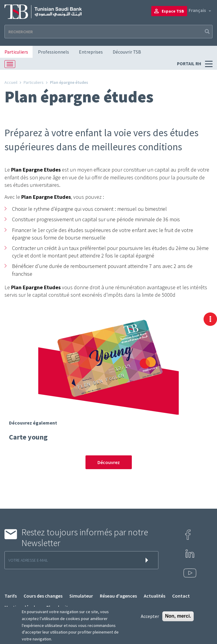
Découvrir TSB (127, 52)
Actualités (155, 596)
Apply (207, 32)
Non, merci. (178, 616)
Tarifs (11, 596)
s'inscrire (148, 560)
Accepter (150, 616)
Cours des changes (43, 596)
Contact (181, 596)
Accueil (11, 82)
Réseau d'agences (118, 596)
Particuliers (16, 52)
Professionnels (54, 52)
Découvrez (109, 462)
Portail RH (190, 64)
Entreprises (91, 52)
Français (197, 10)
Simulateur (81, 596)
